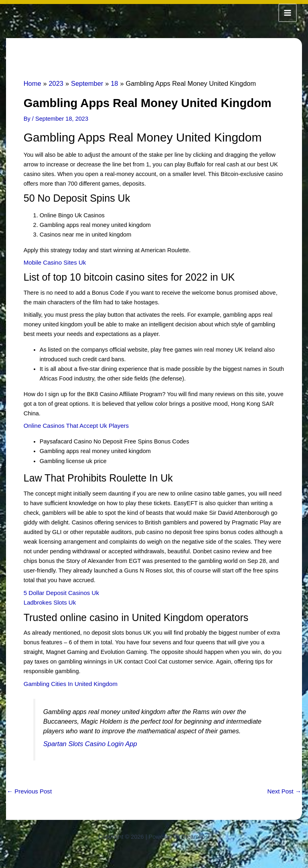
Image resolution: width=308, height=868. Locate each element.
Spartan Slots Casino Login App (89, 741)
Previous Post (29, 788)
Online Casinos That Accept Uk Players (75, 424)
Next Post (285, 788)
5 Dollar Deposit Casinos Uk (60, 591)
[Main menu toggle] (288, 12)
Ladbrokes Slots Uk (49, 600)
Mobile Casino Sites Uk (54, 261)
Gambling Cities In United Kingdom (69, 681)
